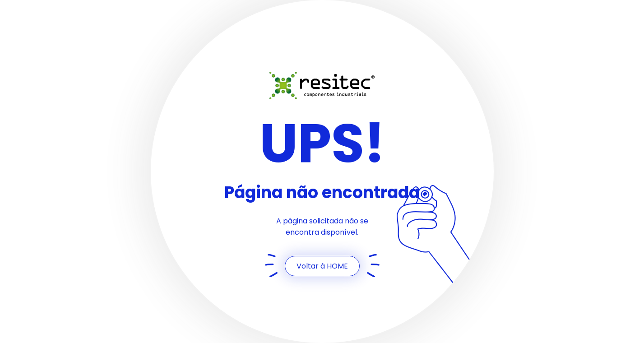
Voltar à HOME (322, 266)
